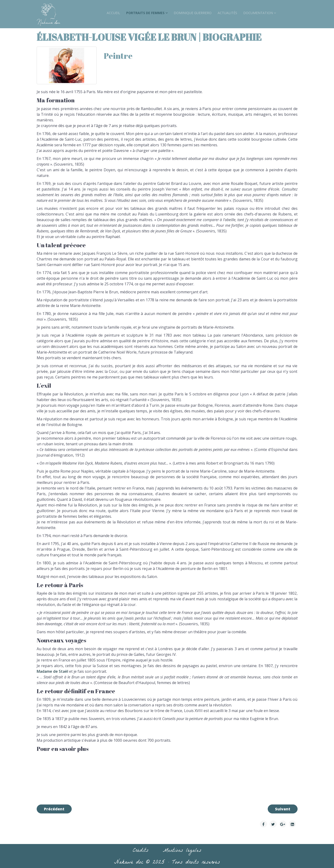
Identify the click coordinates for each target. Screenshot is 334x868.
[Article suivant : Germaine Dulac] (283, 809)
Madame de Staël (52, 671)
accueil (113, 13)
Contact (115, 32)
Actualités (227, 13)
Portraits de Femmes (145, 13)
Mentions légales (182, 851)
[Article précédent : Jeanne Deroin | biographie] (54, 809)
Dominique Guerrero (193, 13)
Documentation (258, 13)
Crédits (141, 851)
